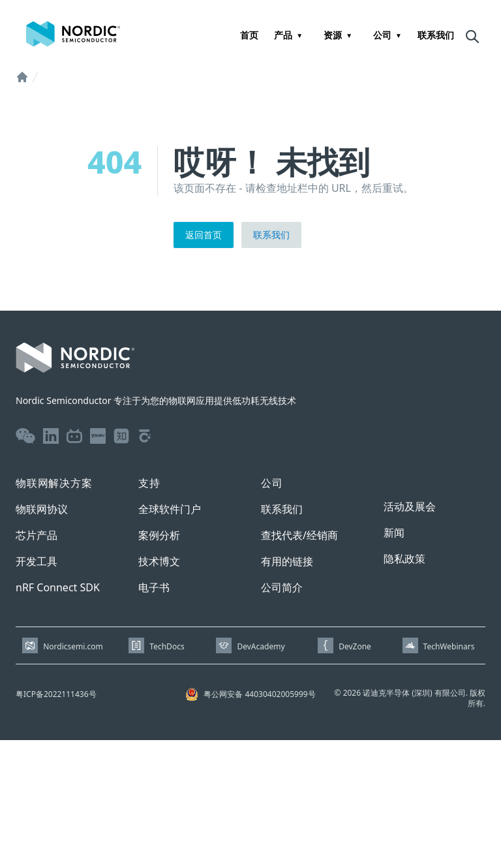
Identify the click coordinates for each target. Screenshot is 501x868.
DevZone (355, 646)
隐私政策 (404, 559)
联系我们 (436, 35)
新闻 (394, 533)
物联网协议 (42, 509)
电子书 (154, 587)
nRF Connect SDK (58, 587)
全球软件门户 (170, 509)
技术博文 (159, 561)
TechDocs (167, 646)
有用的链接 (287, 561)
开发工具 (37, 561)
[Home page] (73, 34)
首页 (249, 35)
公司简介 (282, 587)
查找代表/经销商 (299, 535)
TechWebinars (449, 646)
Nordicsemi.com (73, 646)
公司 (382, 35)
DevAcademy (261, 646)
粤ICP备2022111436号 (56, 694)
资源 (333, 35)
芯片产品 (37, 535)
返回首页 (204, 235)
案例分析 (159, 535)
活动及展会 (410, 506)
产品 (283, 35)
